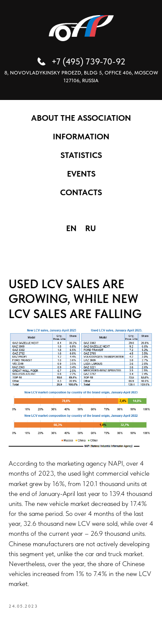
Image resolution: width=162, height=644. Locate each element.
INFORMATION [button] (81, 137)
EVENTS (81, 174)
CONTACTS (81, 192)
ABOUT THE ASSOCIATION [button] (81, 118)
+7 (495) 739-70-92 (88, 61)
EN (71, 228)
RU (91, 228)
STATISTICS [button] (81, 155)
